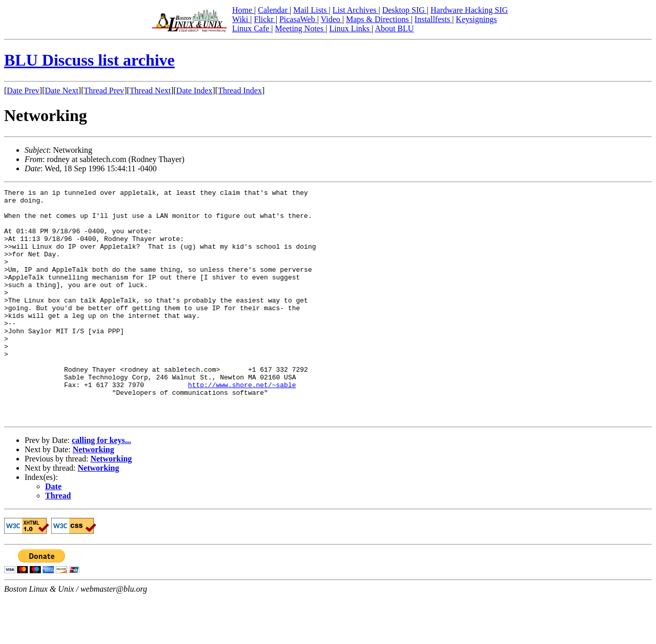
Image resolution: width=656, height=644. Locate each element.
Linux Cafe (252, 28)
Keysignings (476, 19)
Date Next (62, 90)
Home (243, 10)
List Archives (356, 10)
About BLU (394, 28)
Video (332, 19)
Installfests (433, 19)
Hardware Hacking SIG (469, 10)
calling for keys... (101, 486)
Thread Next (150, 90)
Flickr (264, 19)
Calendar (274, 10)
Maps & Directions (378, 19)
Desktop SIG (405, 10)
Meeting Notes (301, 28)
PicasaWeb (298, 19)
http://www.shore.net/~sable (242, 425)
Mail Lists (311, 10)
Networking (94, 496)
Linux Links (350, 28)
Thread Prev (104, 90)
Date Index (194, 90)
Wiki (241, 19)
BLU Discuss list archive (89, 60)
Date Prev (23, 90)
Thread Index (240, 90)
